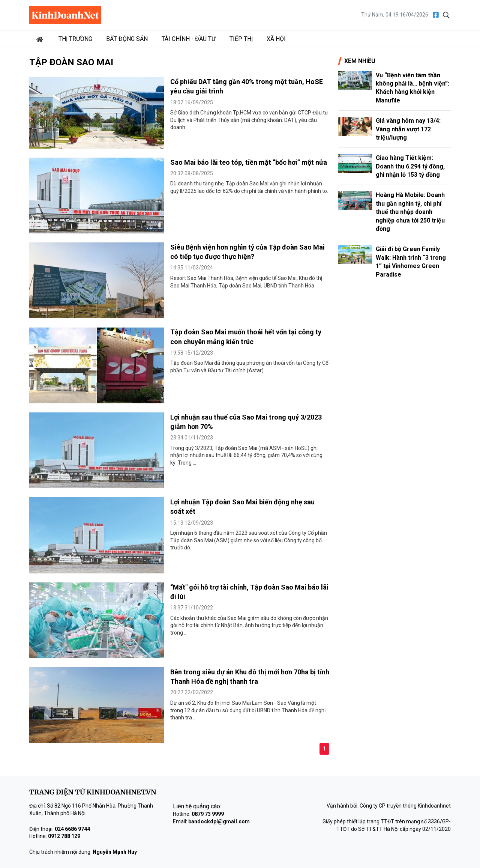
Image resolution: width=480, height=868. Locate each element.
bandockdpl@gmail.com (219, 821)
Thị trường (75, 39)
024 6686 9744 (72, 829)
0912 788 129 (64, 836)
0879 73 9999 (208, 814)
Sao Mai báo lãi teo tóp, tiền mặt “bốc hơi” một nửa (249, 162)
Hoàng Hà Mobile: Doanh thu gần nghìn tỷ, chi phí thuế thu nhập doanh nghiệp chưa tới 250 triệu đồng (410, 212)
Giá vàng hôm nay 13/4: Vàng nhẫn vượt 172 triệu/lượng (408, 129)
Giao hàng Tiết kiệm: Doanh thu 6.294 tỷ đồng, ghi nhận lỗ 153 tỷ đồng (410, 166)
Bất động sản (127, 39)
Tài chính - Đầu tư (189, 39)
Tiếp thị (241, 39)
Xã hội (276, 39)
